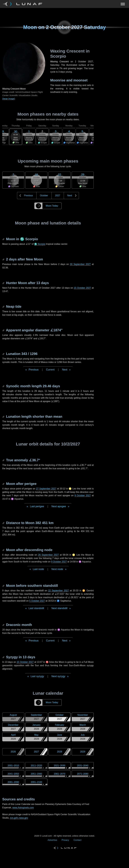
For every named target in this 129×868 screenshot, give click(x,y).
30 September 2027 (80, 264)
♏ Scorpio (40, 244)
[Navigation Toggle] (64, 4)
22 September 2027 (59, 591)
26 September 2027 (48, 555)
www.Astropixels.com (23, 808)
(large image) (9, 99)
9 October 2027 (83, 495)
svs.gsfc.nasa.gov (19, 818)
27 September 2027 (46, 489)
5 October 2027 (37, 601)
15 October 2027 (82, 288)
